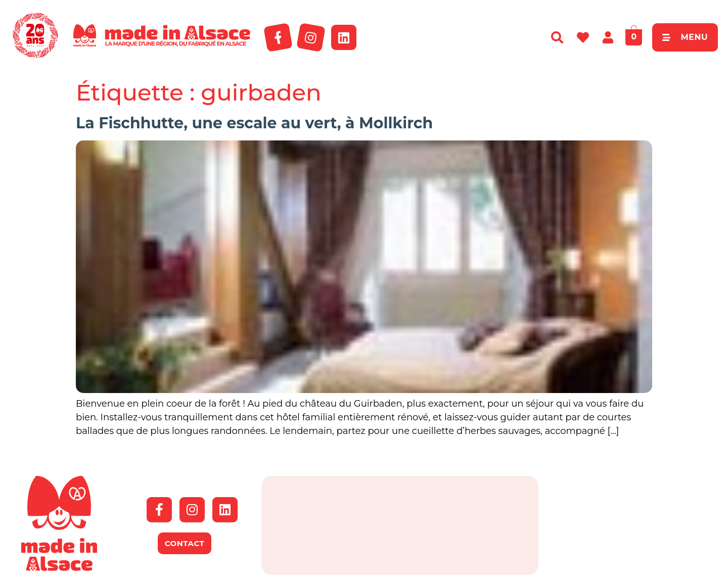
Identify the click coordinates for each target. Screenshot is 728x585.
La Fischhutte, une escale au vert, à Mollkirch (254, 123)
